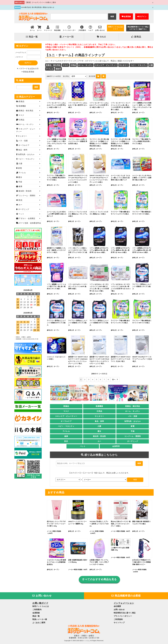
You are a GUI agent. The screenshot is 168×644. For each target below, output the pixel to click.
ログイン (142, 17)
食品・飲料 (99, 421)
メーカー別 (67, 37)
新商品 (136, 37)
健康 (66, 436)
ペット (83, 446)
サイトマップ (119, 623)
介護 (151, 65)
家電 (133, 426)
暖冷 (99, 431)
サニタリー (124, 65)
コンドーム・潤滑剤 (133, 436)
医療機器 (99, 406)
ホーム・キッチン (85, 65)
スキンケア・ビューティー (106, 65)
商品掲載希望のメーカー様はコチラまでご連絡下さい (138, 28)
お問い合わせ (42, 596)
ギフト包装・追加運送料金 (30, 223)
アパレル (50, 69)
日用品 (73, 65)
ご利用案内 (37, 610)
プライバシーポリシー (123, 616)
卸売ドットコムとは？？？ (115, 28)
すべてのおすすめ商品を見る (99, 579)
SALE (101, 37)
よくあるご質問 (39, 623)
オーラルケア (66, 421)
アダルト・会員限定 (27, 218)
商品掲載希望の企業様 (126, 596)
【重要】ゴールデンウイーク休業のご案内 (41, 2)
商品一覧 (32, 37)
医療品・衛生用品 (53, 65)
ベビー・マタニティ (139, 65)
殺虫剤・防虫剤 (99, 436)
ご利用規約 (118, 619)
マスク (66, 65)
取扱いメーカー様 (40, 619)
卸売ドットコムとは (41, 606)
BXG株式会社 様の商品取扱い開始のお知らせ (38, 7)
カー (99, 441)
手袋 (133, 431)
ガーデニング (133, 441)
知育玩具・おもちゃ (133, 421)
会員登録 (126, 17)
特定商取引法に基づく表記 (125, 613)
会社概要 (117, 606)
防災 (66, 441)
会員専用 (116, 446)
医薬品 (66, 406)
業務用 (58, 69)
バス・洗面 (133, 416)
